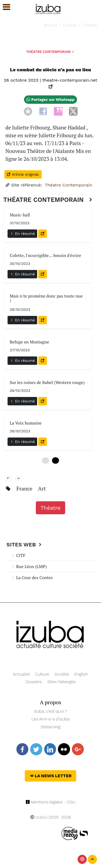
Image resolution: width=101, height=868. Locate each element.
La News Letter (50, 776)
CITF (18, 555)
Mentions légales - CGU (50, 802)
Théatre (90, 25)
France (25, 488)
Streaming (51, 727)
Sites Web (25, 545)
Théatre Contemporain (50, 52)
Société (62, 674)
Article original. (23, 174)
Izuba (38, 817)
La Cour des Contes (32, 577)
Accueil (51, 25)
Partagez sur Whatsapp (50, 99)
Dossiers (34, 682)
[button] (4, 7)
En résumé (22, 233)
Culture (70, 25)
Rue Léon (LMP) (29, 566)
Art (42, 488)
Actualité (21, 674)
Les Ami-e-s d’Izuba (50, 719)
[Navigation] (48, 8)
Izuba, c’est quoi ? (51, 711)
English (81, 674)
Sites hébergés (62, 682)
